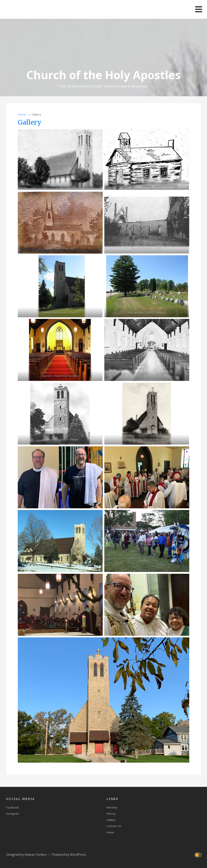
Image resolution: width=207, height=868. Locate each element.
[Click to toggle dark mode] (199, 855)
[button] (199, 9)
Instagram (12, 813)
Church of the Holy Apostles (103, 75)
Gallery (29, 122)
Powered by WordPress (69, 855)
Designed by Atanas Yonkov (27, 855)
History (111, 813)
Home (22, 114)
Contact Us (114, 826)
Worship (112, 807)
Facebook (13, 807)
